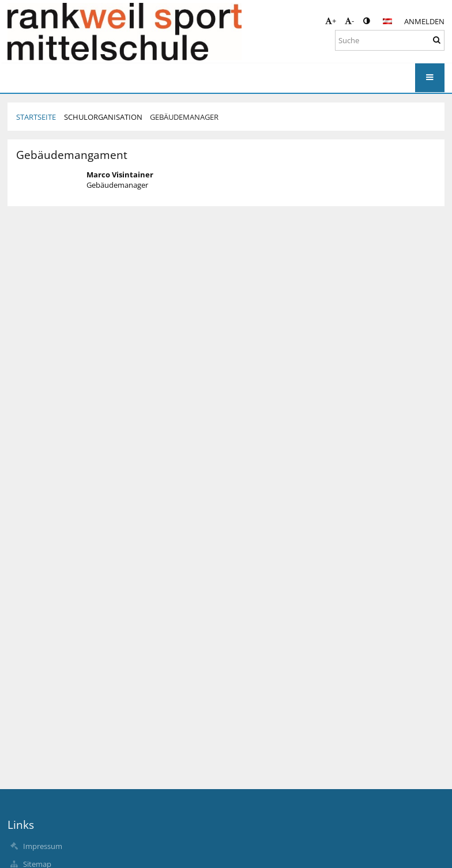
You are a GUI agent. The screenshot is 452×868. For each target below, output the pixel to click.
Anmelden (424, 21)
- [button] (349, 21)
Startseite (36, 117)
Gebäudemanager (184, 117)
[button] (387, 21)
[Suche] (390, 40)
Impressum (43, 846)
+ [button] (331, 21)
